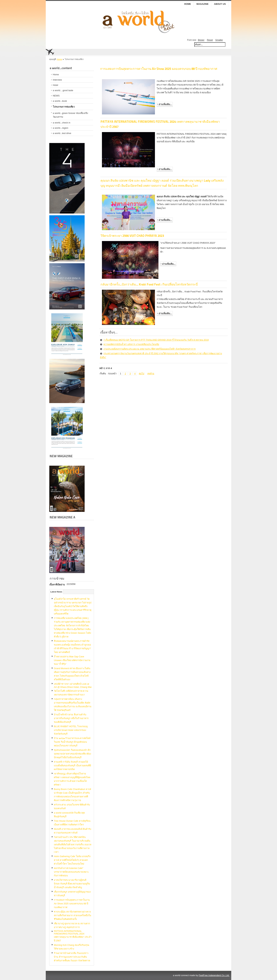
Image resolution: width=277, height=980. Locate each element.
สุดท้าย (151, 374)
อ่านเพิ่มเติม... (165, 104)
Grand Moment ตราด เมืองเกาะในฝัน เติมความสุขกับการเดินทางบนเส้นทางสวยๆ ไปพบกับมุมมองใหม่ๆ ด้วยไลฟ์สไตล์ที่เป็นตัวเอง (72, 674)
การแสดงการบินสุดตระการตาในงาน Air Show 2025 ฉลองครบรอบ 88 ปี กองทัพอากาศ (72, 904)
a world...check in (62, 123)
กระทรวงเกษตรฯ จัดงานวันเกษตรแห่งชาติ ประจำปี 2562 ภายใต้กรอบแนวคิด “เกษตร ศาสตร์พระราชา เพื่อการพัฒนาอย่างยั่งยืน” (161, 355)
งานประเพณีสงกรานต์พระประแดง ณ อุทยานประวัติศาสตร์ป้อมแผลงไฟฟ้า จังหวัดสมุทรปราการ (150, 349)
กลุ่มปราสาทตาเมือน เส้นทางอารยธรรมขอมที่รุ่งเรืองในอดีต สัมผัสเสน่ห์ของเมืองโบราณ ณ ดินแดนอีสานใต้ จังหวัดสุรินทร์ (73, 705)
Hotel (55, 85)
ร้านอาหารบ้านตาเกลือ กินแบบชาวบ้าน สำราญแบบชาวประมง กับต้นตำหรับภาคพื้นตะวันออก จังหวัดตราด (72, 957)
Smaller (219, 40)
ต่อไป (142, 374)
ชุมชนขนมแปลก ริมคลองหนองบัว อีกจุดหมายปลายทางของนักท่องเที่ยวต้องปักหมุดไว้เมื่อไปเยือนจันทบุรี (72, 754)
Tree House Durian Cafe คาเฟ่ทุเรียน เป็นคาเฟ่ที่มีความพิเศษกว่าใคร (72, 823)
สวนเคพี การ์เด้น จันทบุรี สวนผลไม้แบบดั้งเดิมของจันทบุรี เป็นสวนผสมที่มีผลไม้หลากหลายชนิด (72, 766)
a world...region (61, 128)
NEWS (56, 96)
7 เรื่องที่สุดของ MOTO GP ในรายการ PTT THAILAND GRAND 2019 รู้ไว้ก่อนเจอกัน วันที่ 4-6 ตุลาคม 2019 (156, 340)
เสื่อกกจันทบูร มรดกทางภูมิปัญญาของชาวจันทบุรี (72, 894)
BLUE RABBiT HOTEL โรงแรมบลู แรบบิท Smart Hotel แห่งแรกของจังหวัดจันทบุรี (71, 730)
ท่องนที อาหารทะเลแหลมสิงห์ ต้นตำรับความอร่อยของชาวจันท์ (73, 831)
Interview (57, 80)
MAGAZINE (202, 4)
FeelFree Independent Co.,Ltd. (214, 975)
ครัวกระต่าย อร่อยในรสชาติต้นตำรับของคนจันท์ (72, 806)
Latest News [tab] (56, 592)
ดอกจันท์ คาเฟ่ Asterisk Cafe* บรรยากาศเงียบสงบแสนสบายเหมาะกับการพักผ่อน (71, 872)
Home (188, 4)
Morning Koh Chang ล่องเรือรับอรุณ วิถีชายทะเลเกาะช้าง (72, 947)
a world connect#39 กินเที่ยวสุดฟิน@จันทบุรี (69, 815)
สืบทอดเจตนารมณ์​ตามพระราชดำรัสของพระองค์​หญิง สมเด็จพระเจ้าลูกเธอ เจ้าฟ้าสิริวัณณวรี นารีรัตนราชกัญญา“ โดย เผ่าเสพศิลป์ (72, 647)
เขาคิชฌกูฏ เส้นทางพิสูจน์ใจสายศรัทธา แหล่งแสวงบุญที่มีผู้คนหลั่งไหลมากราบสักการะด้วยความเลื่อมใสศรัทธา (72, 779)
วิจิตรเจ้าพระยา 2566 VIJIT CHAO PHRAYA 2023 (132, 236)
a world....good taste (63, 90)
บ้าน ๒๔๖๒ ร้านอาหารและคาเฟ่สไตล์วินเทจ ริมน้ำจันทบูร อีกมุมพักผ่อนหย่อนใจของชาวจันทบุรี (72, 742)
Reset (210, 40)
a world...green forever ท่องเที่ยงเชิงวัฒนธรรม (70, 115)
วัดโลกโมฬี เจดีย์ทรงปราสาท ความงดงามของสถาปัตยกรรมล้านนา (71, 693)
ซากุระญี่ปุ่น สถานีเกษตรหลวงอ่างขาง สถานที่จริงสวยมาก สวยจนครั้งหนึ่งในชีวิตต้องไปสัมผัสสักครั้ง (73, 915)
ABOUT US (220, 4)
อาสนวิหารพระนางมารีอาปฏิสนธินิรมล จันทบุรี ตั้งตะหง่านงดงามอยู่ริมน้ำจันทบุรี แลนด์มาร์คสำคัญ (72, 884)
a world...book (60, 101)
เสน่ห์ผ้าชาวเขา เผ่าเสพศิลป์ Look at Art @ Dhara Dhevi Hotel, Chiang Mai (73, 685)
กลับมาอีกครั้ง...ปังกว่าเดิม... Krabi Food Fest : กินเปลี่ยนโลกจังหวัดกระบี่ (149, 284)
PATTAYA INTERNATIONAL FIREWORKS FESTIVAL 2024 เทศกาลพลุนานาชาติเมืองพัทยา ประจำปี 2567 (73, 936)
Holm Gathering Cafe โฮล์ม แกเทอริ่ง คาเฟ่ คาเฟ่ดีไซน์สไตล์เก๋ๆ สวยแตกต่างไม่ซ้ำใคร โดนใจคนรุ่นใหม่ (72, 860)
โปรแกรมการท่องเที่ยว (64, 107)
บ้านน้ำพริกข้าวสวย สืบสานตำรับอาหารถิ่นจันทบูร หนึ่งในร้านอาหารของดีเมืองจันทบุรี (71, 718)
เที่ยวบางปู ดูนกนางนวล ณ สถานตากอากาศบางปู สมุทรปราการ (72, 925)
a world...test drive (62, 133)
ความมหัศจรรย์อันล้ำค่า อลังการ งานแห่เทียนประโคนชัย (131, 344)
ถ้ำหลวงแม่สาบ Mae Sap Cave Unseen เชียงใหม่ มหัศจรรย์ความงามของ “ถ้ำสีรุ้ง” (72, 660)
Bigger (201, 40)
